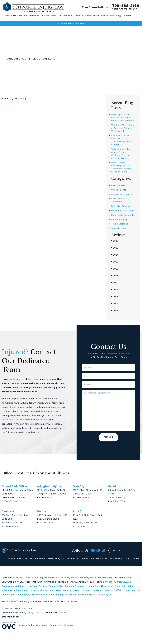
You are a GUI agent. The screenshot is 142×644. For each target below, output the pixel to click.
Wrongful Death (120, 228)
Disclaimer (42, 625)
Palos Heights (56, 586)
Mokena (70, 586)
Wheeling (108, 590)
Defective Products (121, 206)
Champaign (8, 594)
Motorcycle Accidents (123, 215)
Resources (56, 625)
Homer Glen (93, 586)
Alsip (129, 582)
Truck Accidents (120, 224)
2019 (115, 290)
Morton (82, 594)
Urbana (19, 594)
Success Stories (91, 16)
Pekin (90, 594)
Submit (108, 437)
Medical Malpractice (122, 211)
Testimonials (66, 16)
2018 (115, 297)
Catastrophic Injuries (122, 194)
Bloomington (60, 594)
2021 (115, 276)
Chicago (121, 582)
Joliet (74, 578)
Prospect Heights (91, 590)
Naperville (121, 586)
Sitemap (68, 625)
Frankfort (80, 586)
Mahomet (37, 594)
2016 (115, 310)
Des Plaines (55, 590)
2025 (115, 248)
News (77, 16)
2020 (115, 283)
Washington (106, 594)
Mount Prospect (71, 590)
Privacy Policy (27, 625)
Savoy (27, 594)
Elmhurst (83, 578)
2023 (115, 262)
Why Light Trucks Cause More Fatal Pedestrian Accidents (122, 118)
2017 (115, 303)
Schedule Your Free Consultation (32, 59)
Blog (118, 16)
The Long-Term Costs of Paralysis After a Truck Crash (123, 128)
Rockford (107, 578)
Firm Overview (19, 16)
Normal (73, 594)
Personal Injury (49, 16)
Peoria (93, 578)
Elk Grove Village (38, 590)
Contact (127, 16)
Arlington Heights (47, 578)
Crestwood (8, 586)
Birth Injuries (118, 185)
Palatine (135, 590)
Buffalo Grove (122, 590)
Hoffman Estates (38, 586)
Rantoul (48, 594)
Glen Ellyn (64, 578)
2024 (115, 255)
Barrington (109, 582)
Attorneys (34, 16)
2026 (115, 241)
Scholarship (108, 16)
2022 (115, 269)
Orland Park (29, 578)
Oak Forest (21, 586)
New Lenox (107, 586)
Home (6, 16)
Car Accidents (119, 190)
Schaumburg (20, 590)
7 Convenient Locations (71, 23)
